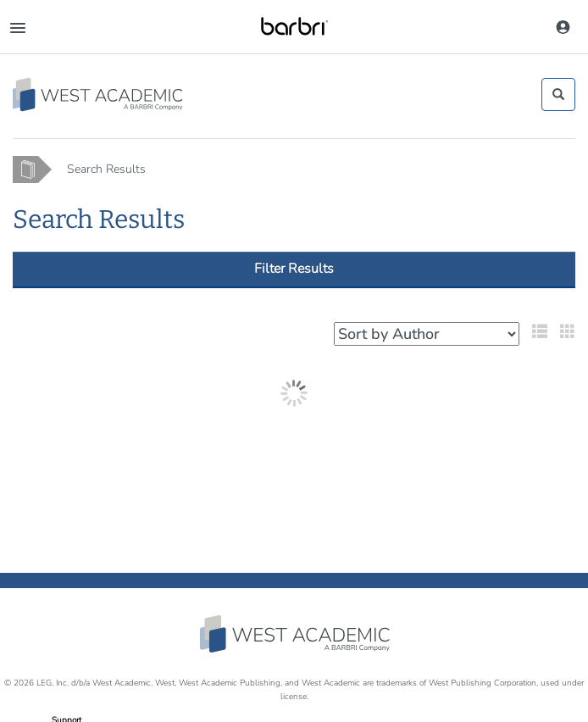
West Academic (297, 634)
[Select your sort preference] (427, 334)
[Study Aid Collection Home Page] (99, 94)
